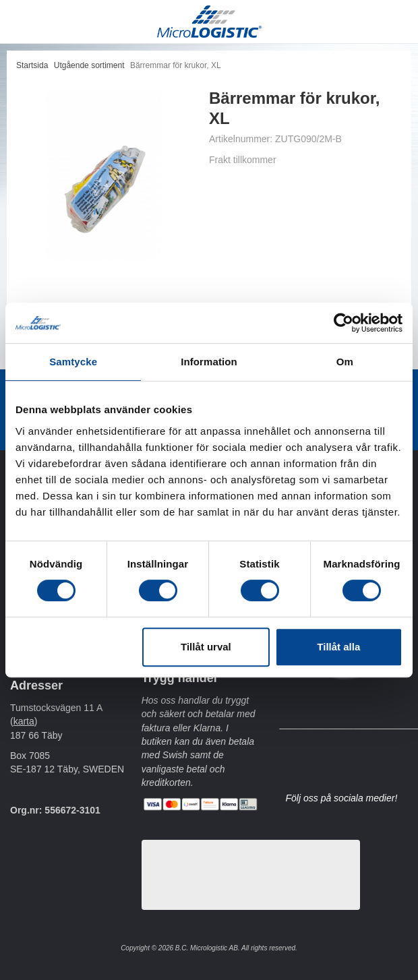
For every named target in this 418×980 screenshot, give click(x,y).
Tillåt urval (206, 647)
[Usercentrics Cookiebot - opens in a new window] (344, 323)
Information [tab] (209, 362)
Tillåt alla (338, 647)
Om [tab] (345, 362)
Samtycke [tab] (73, 362)
